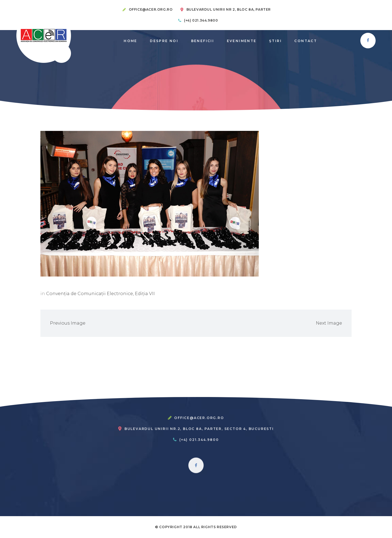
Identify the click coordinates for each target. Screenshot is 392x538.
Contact (306, 41)
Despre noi (164, 41)
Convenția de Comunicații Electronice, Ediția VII (100, 294)
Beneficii (203, 41)
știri (275, 41)
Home (130, 41)
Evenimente (242, 41)
